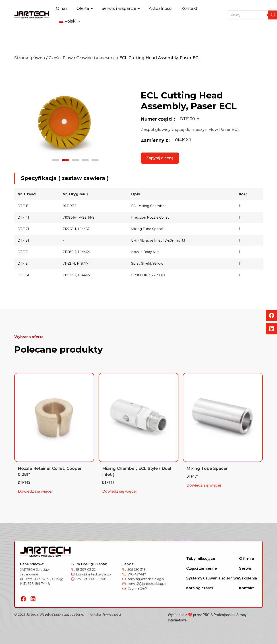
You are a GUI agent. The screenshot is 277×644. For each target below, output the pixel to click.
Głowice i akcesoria (96, 58)
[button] (56, 160)
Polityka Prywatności (105, 615)
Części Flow (61, 58)
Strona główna (30, 58)
